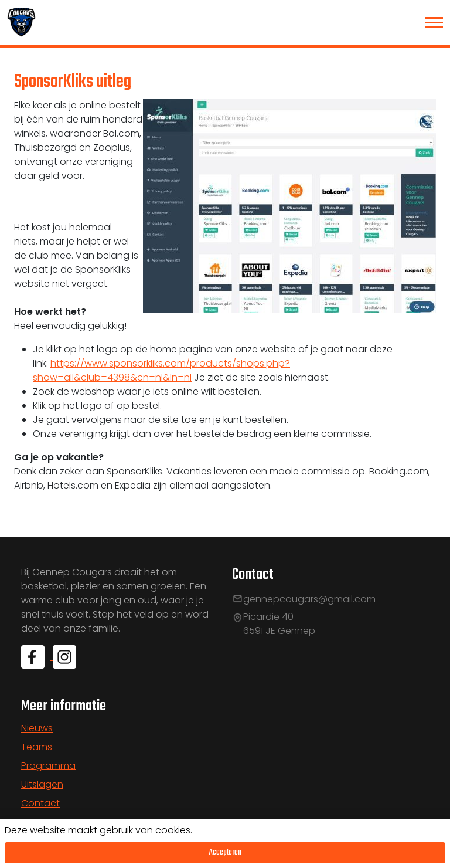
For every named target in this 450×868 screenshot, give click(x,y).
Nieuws (37, 728)
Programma (48, 766)
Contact (40, 803)
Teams (37, 747)
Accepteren (225, 852)
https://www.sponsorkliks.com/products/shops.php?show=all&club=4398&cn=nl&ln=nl (161, 370)
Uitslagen (42, 784)
